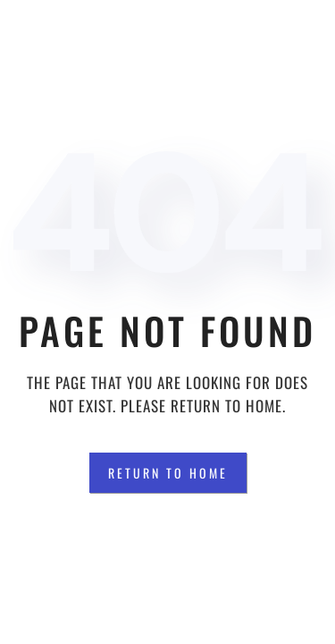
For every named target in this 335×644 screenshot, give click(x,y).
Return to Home (168, 473)
